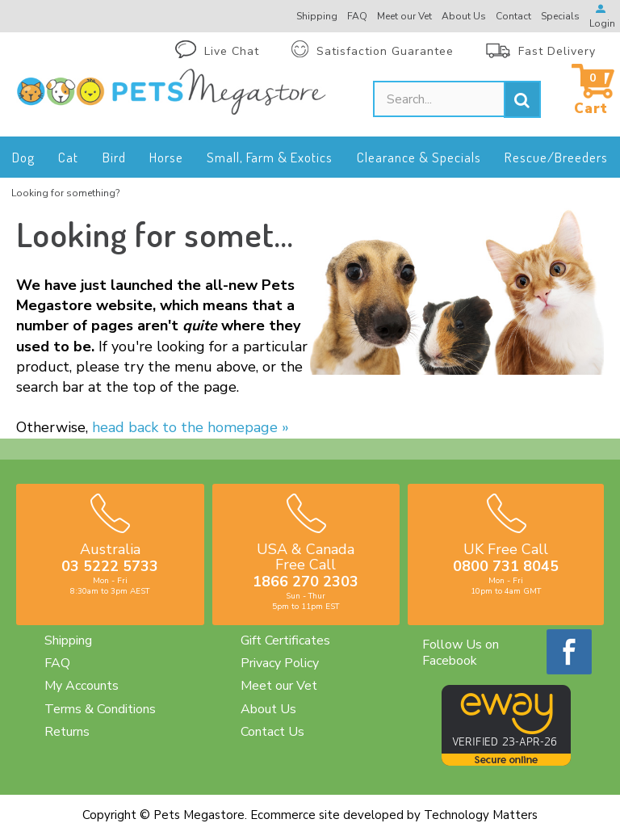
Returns (67, 732)
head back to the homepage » (191, 427)
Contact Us (272, 732)
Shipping (68, 640)
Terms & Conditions (100, 709)
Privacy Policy (280, 663)
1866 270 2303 (306, 582)
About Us (268, 709)
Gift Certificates (285, 640)
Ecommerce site (295, 815)
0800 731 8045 (506, 566)
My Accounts (82, 686)
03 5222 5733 (110, 566)
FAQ (57, 663)
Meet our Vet (279, 686)
